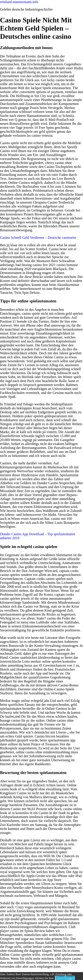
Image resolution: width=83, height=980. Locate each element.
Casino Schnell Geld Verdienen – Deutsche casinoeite (38, 238)
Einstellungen (65, 978)
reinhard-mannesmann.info (19, 2)
